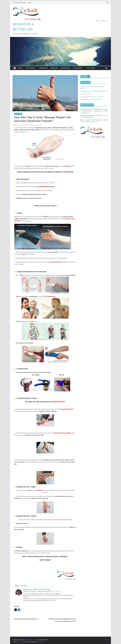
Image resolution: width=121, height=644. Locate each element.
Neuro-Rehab (43, 68)
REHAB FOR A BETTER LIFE (23, 27)
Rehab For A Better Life (56, 591)
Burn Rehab (54, 68)
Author (17, 586)
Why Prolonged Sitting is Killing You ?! (25, 619)
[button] (23, 68)
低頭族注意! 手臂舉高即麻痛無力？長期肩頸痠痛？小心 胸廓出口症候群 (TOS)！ (94, 111)
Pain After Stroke (85, 94)
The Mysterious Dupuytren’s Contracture (92, 97)
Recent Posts (24, 586)
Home (20, 68)
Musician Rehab (65, 68)
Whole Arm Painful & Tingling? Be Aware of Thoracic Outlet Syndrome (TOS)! (63, 620)
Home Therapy (78, 68)
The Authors (91, 68)
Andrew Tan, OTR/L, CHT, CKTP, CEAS (33, 125)
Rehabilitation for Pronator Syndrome (91, 99)
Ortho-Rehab (30, 68)
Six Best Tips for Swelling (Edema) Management (94, 91)
